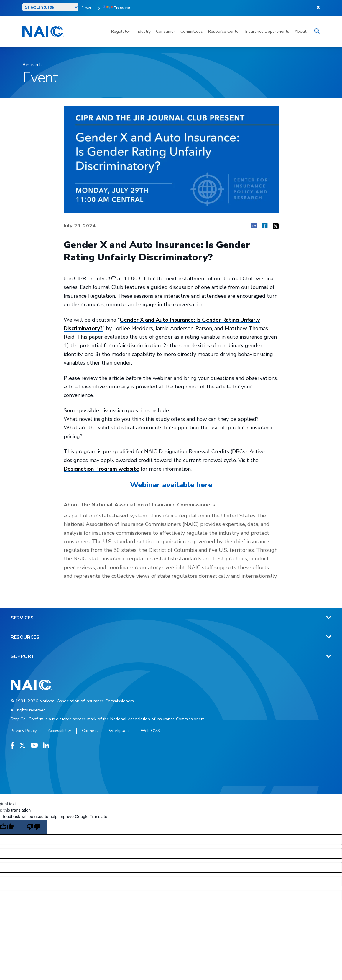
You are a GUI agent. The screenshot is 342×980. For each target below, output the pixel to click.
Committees (192, 31)
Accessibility (59, 731)
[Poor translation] (33, 827)
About (300, 31)
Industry (143, 31)
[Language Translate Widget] (50, 7)
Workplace (119, 731)
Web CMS (150, 731)
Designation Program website (101, 469)
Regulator (121, 31)
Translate (116, 8)
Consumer (166, 31)
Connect (90, 731)
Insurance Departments (267, 31)
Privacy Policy (24, 731)
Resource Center (224, 31)
